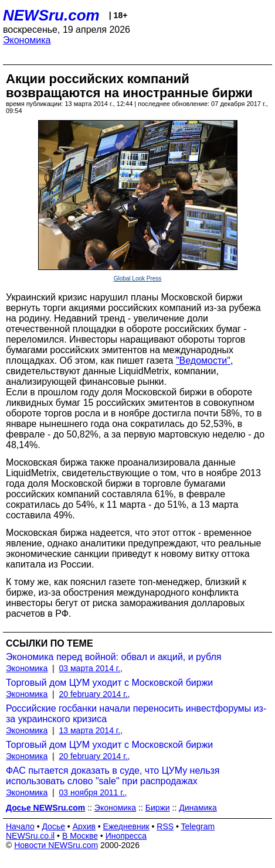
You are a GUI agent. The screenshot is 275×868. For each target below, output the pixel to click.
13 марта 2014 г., (91, 730)
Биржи (158, 808)
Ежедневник (126, 826)
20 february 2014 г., (95, 694)
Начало (20, 826)
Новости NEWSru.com (56, 845)
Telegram (198, 826)
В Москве (80, 836)
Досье (53, 826)
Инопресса (126, 836)
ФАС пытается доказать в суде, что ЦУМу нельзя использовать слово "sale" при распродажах (113, 776)
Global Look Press (138, 278)
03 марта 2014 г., (91, 668)
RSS (165, 826)
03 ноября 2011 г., (93, 792)
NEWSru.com (51, 15)
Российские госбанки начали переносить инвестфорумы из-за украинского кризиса (136, 714)
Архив (84, 826)
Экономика (27, 40)
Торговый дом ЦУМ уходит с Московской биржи (109, 683)
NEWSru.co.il (30, 836)
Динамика (198, 808)
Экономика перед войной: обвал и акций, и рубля (113, 657)
